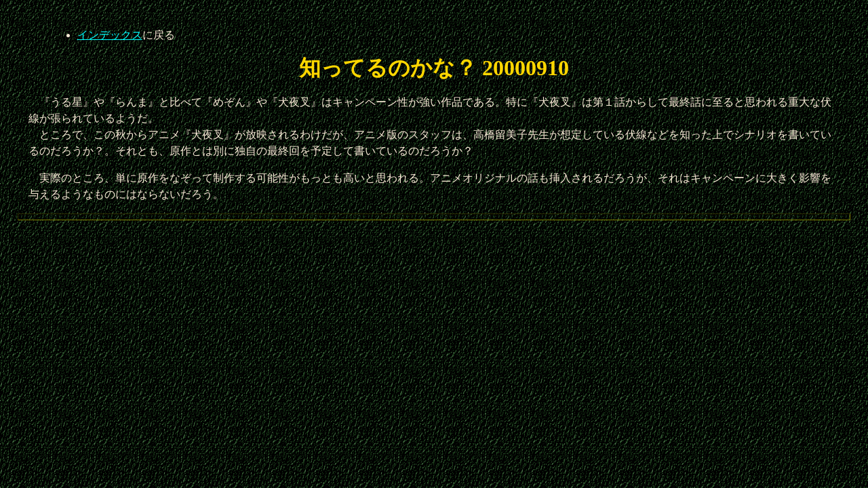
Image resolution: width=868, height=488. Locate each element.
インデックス (110, 35)
